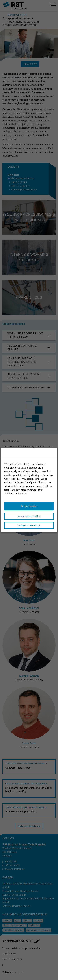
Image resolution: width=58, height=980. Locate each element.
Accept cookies (29, 506)
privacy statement (30, 490)
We (6, 464)
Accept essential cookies (29, 516)
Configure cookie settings (29, 525)
